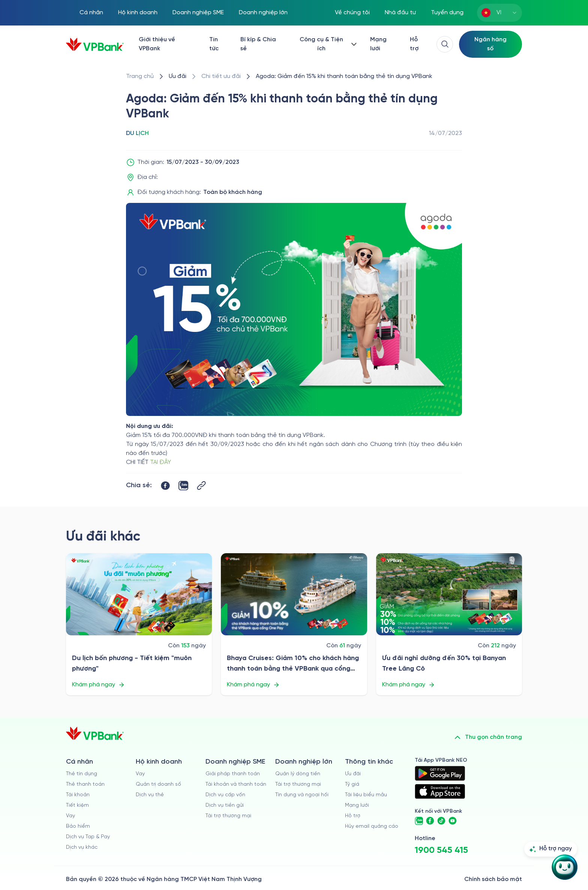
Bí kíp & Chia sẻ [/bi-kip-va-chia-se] (258, 44)
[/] (95, 44)
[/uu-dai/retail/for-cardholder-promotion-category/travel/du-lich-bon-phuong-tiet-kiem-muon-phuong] (139, 594)
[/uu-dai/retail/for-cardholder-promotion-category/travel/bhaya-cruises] (294, 594)
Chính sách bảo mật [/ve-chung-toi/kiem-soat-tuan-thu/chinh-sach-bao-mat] (493, 879)
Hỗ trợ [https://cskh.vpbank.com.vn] (353, 816)
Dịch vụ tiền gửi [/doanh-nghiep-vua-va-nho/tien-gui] (225, 805)
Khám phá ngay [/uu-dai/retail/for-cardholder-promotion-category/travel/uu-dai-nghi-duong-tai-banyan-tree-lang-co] (409, 685)
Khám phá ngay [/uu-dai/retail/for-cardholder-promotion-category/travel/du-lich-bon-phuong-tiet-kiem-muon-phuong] (98, 685)
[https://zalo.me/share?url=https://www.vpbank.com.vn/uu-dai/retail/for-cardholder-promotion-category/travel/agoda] (183, 486)
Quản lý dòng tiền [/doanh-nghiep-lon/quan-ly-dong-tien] (298, 774)
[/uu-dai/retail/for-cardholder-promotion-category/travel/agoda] (344, 77)
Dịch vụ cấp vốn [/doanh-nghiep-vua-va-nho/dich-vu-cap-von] (225, 795)
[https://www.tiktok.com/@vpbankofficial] (441, 821)
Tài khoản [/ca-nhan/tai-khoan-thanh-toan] (78, 795)
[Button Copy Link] (201, 486)
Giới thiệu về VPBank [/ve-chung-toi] (157, 44)
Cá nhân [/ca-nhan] (91, 13)
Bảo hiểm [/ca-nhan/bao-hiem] (78, 826)
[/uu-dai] (178, 77)
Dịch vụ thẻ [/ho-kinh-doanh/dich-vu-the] (150, 795)
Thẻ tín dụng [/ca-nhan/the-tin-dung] (82, 774)
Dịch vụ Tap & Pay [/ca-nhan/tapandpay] (88, 837)
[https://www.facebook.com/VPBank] (430, 821)
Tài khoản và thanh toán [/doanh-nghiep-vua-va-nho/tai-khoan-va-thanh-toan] (236, 784)
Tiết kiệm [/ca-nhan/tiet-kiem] (77, 805)
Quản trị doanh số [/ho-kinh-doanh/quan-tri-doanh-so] (158, 784)
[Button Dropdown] (327, 44)
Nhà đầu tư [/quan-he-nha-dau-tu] (400, 13)
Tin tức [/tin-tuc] (214, 44)
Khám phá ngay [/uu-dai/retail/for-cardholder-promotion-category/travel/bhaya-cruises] (253, 685)
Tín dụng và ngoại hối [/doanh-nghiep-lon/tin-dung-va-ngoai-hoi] (302, 795)
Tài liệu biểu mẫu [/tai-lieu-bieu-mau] (366, 795)
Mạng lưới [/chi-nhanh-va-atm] (378, 44)
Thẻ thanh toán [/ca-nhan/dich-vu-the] (85, 784)
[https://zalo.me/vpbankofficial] (419, 821)
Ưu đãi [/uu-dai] (353, 774)
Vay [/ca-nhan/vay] (70, 816)
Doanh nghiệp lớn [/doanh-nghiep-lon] (263, 13)
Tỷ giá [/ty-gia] (352, 784)
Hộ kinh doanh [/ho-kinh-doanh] (138, 13)
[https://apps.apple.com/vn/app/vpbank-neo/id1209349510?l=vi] (440, 791)
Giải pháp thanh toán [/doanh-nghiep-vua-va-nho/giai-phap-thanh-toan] (233, 774)
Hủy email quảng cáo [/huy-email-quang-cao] (372, 826)
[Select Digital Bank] (490, 44)
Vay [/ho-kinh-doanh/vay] (140, 774)
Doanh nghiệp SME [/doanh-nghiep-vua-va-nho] (198, 13)
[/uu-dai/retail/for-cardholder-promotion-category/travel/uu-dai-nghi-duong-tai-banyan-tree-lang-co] (449, 594)
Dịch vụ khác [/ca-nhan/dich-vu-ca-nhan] (82, 847)
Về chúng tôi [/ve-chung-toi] (352, 13)
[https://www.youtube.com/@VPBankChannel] (453, 821)
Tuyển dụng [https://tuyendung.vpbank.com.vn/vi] (447, 13)
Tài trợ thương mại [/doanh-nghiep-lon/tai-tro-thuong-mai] (298, 784)
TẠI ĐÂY (160, 462)
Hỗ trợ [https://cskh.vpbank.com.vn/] (414, 44)
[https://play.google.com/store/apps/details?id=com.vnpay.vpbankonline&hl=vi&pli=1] (440, 773)
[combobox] (499, 13)
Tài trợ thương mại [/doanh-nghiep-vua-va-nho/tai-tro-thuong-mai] (228, 816)
